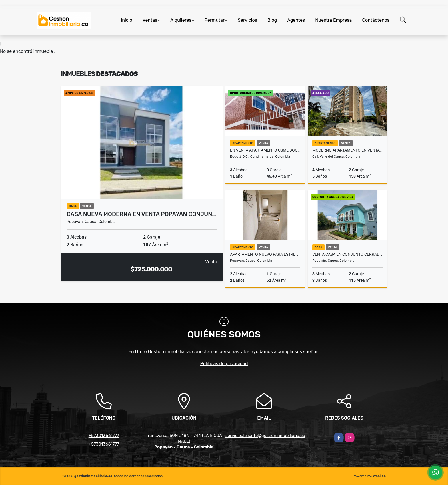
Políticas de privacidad (224, 364)
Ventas (150, 20)
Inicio (127, 20)
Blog (272, 20)
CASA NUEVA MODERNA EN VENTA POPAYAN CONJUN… (141, 214)
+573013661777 (104, 436)
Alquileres (181, 20)
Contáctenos (376, 20)
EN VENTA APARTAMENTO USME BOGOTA (265, 150)
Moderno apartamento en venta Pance (347, 150)
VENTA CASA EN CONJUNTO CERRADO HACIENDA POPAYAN (347, 254)
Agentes (296, 20)
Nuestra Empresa (333, 20)
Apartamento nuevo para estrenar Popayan (265, 254)
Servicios (247, 20)
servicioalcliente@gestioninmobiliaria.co (265, 436)
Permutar (215, 20)
